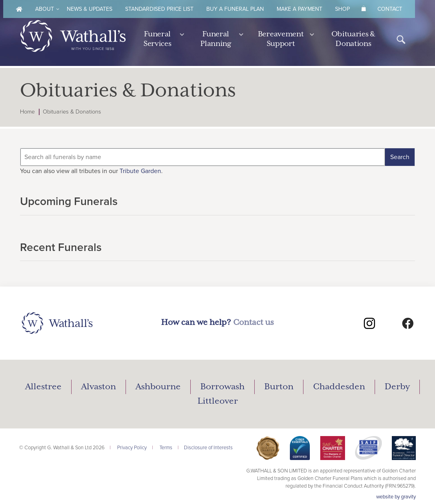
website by (396, 497)
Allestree (43, 387)
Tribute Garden (140, 171)
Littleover (218, 401)
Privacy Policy (132, 448)
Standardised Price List (159, 9)
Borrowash (222, 387)
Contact (390, 9)
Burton (279, 387)
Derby (397, 387)
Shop (342, 9)
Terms (166, 448)
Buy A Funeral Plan (235, 9)
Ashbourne (158, 387)
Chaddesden (339, 387)
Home (27, 112)
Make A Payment (299, 9)
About (45, 9)
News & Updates (90, 9)
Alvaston (99, 387)
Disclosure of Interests (208, 448)
